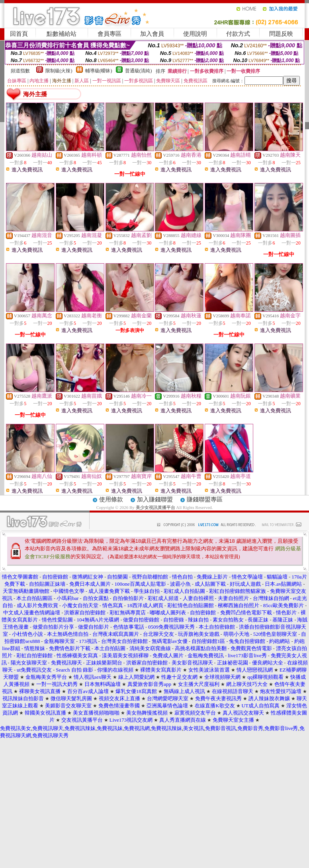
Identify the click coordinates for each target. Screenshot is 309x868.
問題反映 (281, 34)
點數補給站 (62, 34)
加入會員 (152, 34)
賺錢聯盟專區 (205, 499)
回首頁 (19, 34)
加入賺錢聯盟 (155, 499)
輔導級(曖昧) (99, 71)
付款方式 (238, 34)
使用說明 (195, 34)
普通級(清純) (139, 71)
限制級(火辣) (59, 71)
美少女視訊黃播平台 (155, 507)
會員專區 (110, 34)
